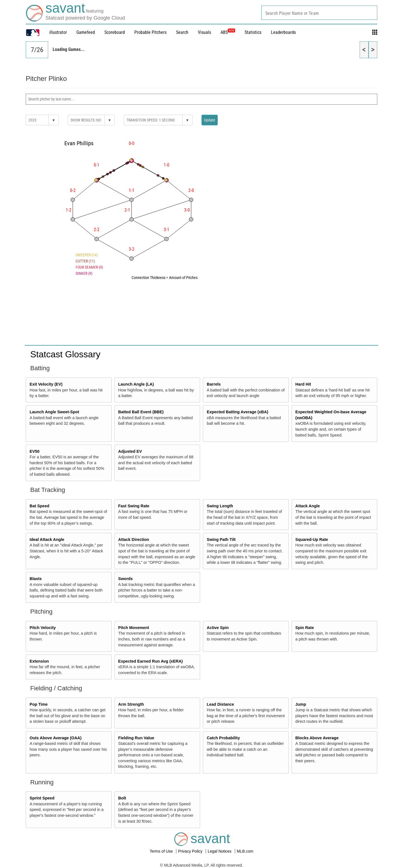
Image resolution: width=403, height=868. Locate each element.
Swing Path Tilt (221, 539)
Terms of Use (162, 851)
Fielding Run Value (136, 738)
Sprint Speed (42, 798)
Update (210, 120)
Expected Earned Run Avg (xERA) (150, 661)
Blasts (36, 579)
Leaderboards (283, 32)
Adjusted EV (130, 451)
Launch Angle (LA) (136, 384)
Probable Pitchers (150, 32)
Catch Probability (223, 738)
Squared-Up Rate (312, 539)
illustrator (58, 32)
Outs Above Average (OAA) (56, 738)
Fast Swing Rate (134, 506)
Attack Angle (307, 506)
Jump (301, 704)
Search (182, 32)
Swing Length (220, 506)
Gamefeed (86, 32)
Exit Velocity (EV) (46, 384)
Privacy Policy (191, 851)
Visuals (204, 32)
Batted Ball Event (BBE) (141, 412)
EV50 (35, 451)
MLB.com (245, 851)
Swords (125, 579)
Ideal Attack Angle (47, 539)
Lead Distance (221, 704)
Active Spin (218, 628)
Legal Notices (220, 851)
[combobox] (319, 13)
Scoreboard (115, 32)
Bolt (122, 798)
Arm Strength (131, 704)
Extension (39, 661)
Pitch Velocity (43, 628)
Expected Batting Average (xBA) (238, 412)
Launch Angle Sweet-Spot (54, 412)
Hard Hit (303, 384)
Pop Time (39, 704)
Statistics (253, 32)
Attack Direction (133, 539)
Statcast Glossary (65, 354)
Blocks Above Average (317, 738)
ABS (228, 32)
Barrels (214, 384)
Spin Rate (304, 628)
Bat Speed (39, 506)
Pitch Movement (133, 628)
